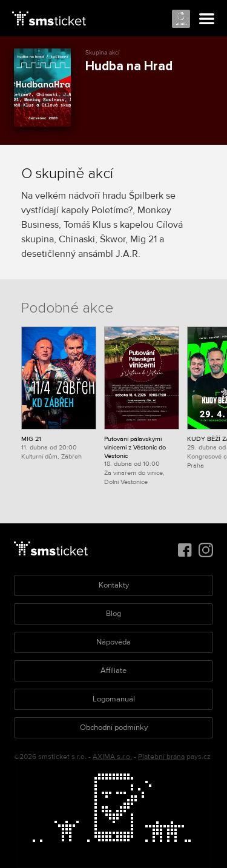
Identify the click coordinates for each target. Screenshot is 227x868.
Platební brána (161, 757)
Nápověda (113, 642)
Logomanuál (114, 699)
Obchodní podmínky (114, 727)
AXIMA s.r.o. (112, 757)
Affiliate (113, 671)
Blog (113, 614)
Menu (207, 19)
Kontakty (114, 585)
